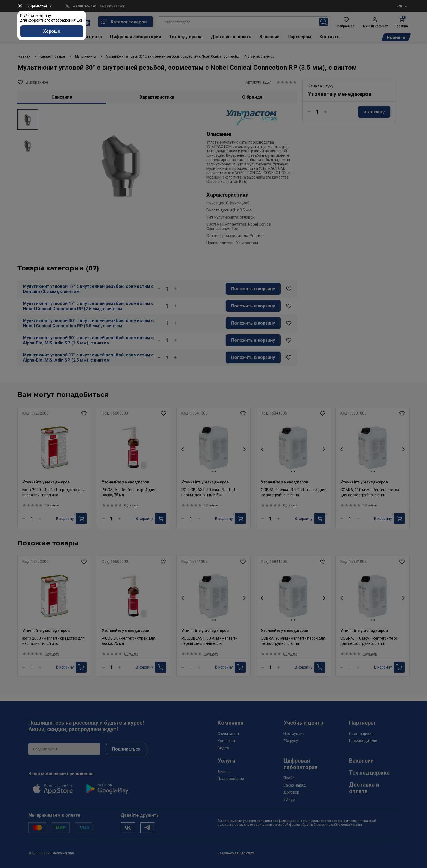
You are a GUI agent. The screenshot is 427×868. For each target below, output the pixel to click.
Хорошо (52, 31)
